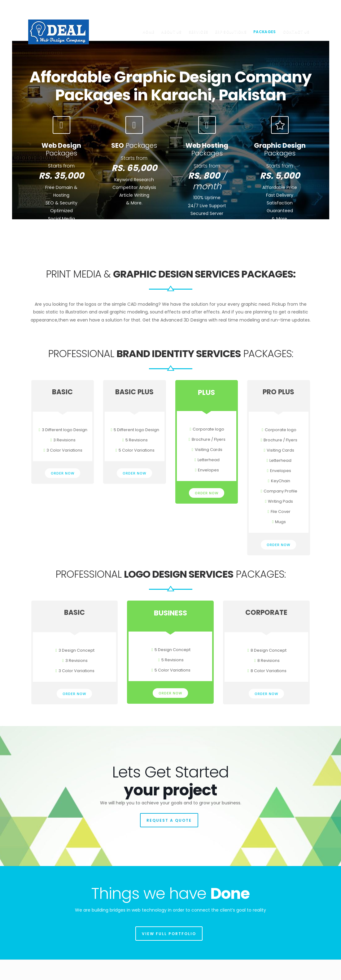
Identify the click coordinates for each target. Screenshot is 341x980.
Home (148, 32)
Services (198, 32)
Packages (264, 32)
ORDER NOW (63, 472)
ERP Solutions (231, 32)
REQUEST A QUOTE (169, 819)
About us (171, 32)
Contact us (296, 32)
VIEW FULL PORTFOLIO (169, 932)
